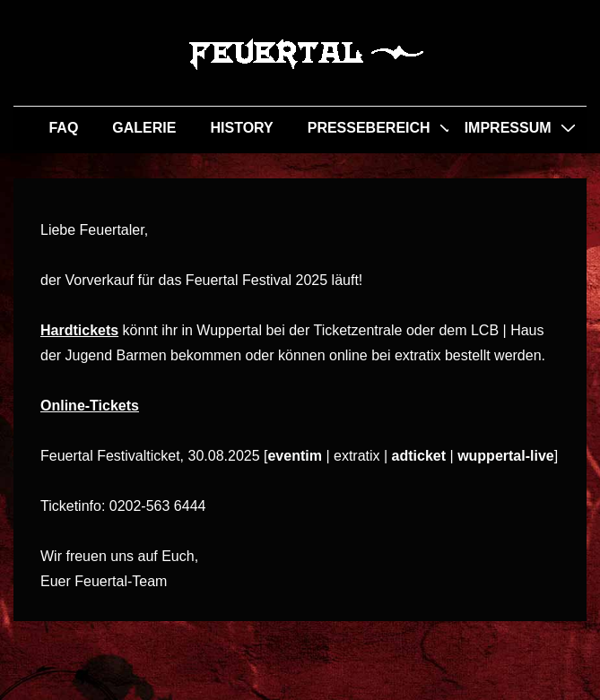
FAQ (63, 128)
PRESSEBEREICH (369, 128)
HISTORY (241, 128)
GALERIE (144, 128)
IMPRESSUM (508, 128)
